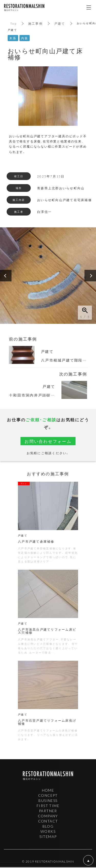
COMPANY (48, 816)
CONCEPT (48, 795)
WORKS (48, 831)
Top (13, 23)
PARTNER (48, 811)
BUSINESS (48, 800)
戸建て (60, 23)
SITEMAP (48, 836)
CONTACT (48, 821)
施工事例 (35, 23)
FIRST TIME (48, 806)
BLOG (48, 826)
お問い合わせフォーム (48, 441)
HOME (48, 790)
